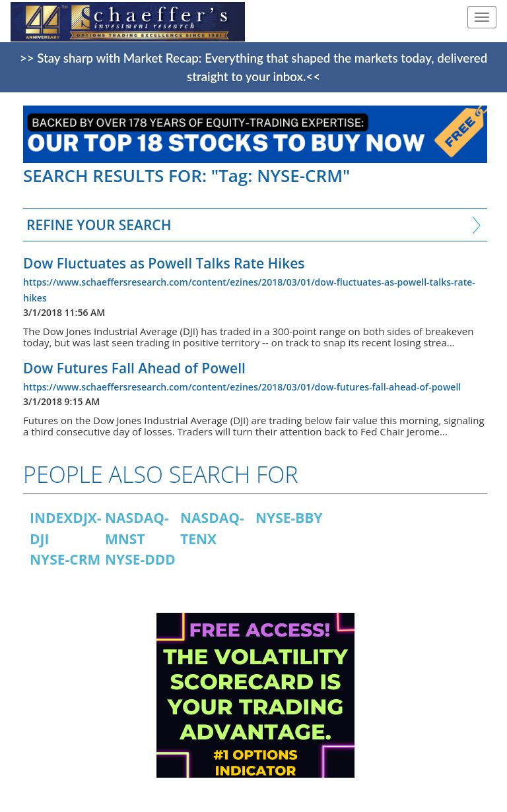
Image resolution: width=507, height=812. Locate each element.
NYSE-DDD (140, 559)
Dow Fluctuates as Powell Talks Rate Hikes (164, 263)
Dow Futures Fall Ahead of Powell (134, 368)
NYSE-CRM (65, 559)
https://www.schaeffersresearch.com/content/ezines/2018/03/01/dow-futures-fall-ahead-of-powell (242, 387)
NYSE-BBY (289, 518)
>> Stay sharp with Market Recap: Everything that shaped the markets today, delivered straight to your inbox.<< (253, 67)
